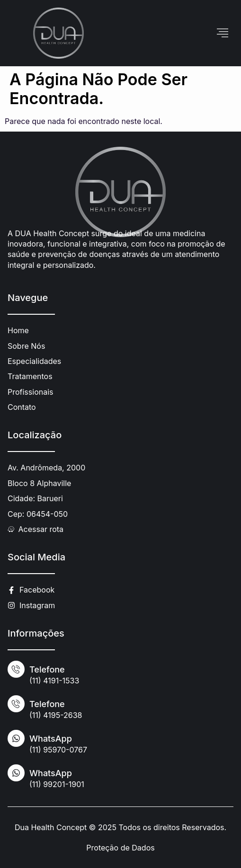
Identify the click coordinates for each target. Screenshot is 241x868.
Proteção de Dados (120, 848)
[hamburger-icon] (223, 33)
